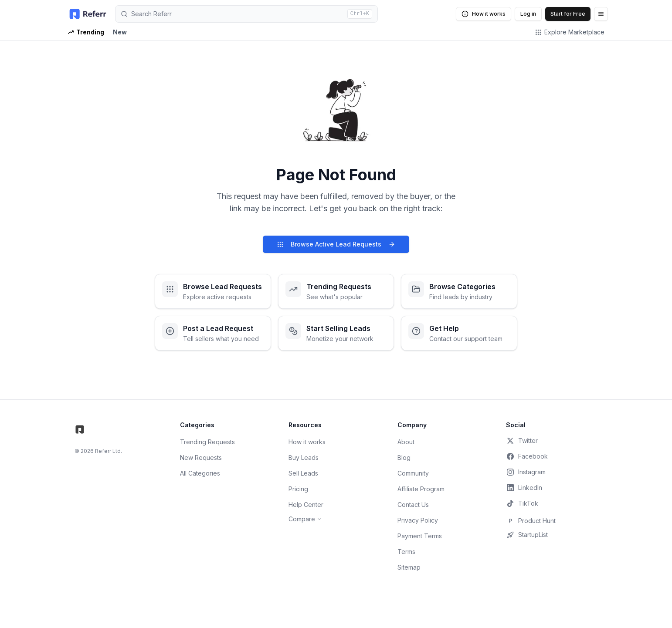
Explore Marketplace (570, 32)
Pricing (298, 489)
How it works (484, 14)
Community (413, 473)
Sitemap (409, 567)
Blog (404, 457)
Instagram (526, 472)
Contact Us (413, 505)
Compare (305, 519)
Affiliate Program (421, 489)
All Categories (200, 473)
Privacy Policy (418, 520)
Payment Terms (420, 536)
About (406, 442)
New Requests (201, 457)
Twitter (522, 441)
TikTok (522, 503)
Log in (528, 14)
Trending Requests (207, 442)
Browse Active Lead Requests (336, 244)
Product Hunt (531, 521)
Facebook (527, 456)
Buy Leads (304, 457)
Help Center (306, 505)
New (120, 32)
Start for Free (568, 14)
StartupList (527, 535)
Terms (406, 552)
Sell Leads (303, 473)
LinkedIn (524, 488)
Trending (86, 32)
